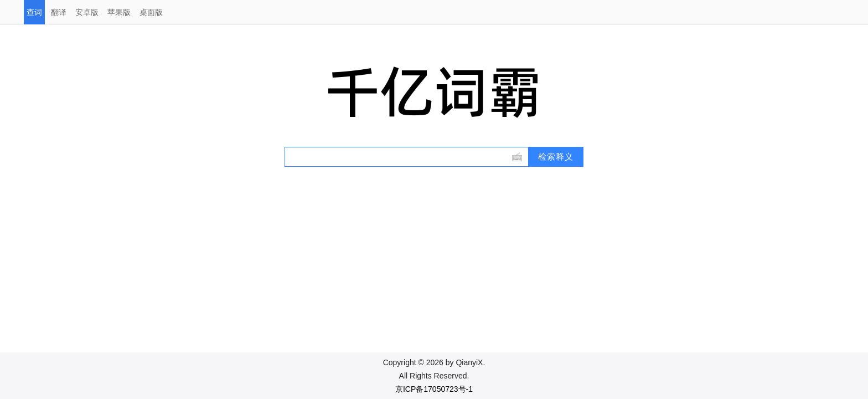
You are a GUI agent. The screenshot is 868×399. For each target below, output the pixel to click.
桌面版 (151, 12)
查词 (34, 12)
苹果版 (119, 12)
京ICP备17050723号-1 (434, 389)
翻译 (59, 12)
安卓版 (87, 12)
